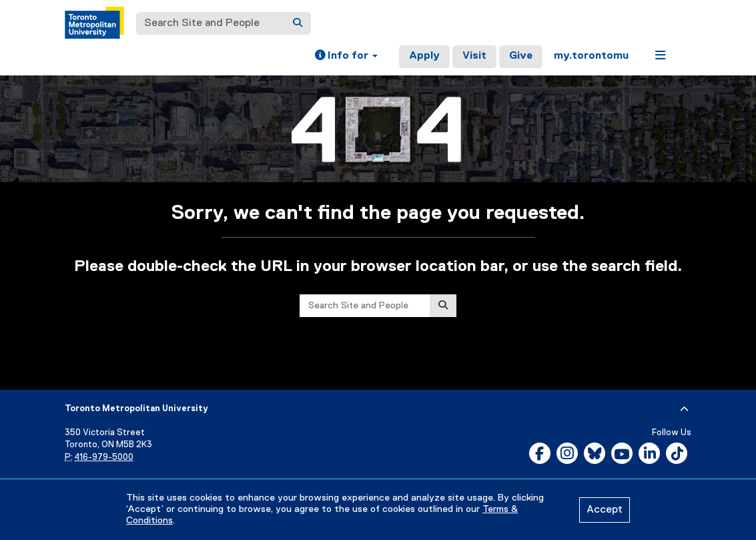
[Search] (298, 23)
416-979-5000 (104, 458)
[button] (346, 57)
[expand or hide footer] (684, 409)
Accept (605, 510)
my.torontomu (591, 56)
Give (521, 56)
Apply (424, 56)
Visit (474, 56)
